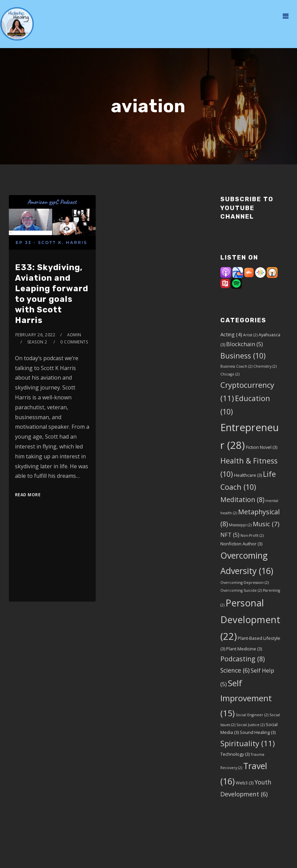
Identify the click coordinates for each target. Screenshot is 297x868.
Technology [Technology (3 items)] (235, 754)
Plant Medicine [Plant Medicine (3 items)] (244, 649)
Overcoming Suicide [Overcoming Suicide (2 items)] (241, 590)
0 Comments (74, 342)
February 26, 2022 (35, 335)
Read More (28, 495)
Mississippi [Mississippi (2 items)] (240, 525)
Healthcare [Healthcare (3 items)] (248, 475)
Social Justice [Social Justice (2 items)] (251, 725)
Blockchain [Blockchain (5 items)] (245, 344)
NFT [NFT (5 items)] (230, 535)
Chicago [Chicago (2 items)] (230, 374)
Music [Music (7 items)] (266, 524)
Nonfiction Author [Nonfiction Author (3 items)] (241, 544)
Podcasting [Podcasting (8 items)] (243, 659)
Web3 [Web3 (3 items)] (245, 783)
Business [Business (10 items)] (243, 356)
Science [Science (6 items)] (235, 670)
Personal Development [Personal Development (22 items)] (250, 620)
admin (74, 335)
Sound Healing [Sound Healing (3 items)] (258, 732)
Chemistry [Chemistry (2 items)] (265, 366)
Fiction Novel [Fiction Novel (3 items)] (262, 447)
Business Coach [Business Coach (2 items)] (236, 366)
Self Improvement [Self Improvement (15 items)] (246, 698)
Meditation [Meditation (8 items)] (242, 499)
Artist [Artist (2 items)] (250, 335)
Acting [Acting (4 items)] (231, 334)
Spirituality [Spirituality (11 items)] (248, 743)
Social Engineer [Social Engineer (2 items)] (252, 715)
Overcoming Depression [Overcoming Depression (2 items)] (245, 583)
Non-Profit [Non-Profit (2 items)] (252, 535)
